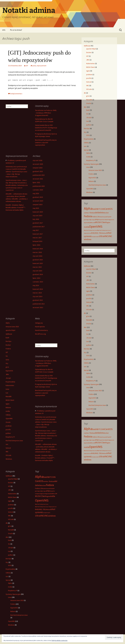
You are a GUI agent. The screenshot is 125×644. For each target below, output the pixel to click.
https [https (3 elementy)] (97, 219)
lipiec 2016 (36, 245)
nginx (88, 71)
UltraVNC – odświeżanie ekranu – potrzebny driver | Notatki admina (16, 196)
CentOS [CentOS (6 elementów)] (108, 209)
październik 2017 (39, 227)
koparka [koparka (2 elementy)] (101, 220)
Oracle (89, 103)
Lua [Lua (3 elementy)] (90, 222)
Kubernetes (90, 63)
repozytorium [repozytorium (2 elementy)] (88, 233)
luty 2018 (36, 219)
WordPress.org (40, 334)
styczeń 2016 (37, 256)
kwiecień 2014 (38, 289)
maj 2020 (36, 193)
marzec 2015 (37, 267)
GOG (88, 135)
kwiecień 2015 (38, 263)
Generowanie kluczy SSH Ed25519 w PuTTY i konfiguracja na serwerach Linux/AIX (46, 128)
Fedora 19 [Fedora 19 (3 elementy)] (95, 217)
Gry (85, 132)
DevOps (87, 128)
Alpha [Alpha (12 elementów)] (88, 208)
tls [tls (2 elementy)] (98, 237)
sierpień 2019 (37, 205)
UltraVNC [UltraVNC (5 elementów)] (104, 236)
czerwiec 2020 (38, 190)
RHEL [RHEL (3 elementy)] (93, 233)
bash (88, 110)
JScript (89, 117)
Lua (87, 121)
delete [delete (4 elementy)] (101, 213)
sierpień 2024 (37, 168)
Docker (89, 52)
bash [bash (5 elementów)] (95, 209)
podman (89, 74)
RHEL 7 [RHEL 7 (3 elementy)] (97, 233)
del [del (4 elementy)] (96, 213)
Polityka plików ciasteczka (59, 640)
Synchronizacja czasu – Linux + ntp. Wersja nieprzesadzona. (16, 174)
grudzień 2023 (38, 171)
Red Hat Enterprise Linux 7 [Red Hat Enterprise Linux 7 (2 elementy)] (104, 230)
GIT (27, 66)
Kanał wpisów (40, 327)
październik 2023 (39, 175)
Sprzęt (86, 150)
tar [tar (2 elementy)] (92, 237)
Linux (88, 167)
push (34, 66)
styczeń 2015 (37, 271)
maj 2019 (36, 208)
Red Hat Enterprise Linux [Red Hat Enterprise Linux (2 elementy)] (91, 230)
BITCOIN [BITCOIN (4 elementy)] (101, 209)
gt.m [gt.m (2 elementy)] (92, 220)
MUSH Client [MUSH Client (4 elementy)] (101, 222)
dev (85, 107)
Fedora (91, 174)
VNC (88, 86)
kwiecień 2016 (38, 249)
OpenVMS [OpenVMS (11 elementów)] (96, 226)
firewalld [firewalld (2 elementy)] (105, 217)
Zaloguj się (39, 323)
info (4, 30)
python (89, 125)
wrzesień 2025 (38, 164)
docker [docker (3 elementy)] (106, 213)
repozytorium (41, 66)
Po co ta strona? (16, 30)
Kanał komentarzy (41, 330)
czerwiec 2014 (38, 282)
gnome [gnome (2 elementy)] (86, 220)
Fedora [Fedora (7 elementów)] (88, 216)
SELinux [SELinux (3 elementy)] (102, 233)
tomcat (89, 82)
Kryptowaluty (89, 139)
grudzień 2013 (38, 300)
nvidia (88, 157)
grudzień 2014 (38, 274)
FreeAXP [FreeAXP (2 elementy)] (109, 217)
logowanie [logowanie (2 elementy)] (111, 220)
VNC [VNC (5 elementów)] (110, 236)
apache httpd (91, 49)
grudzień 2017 (38, 223)
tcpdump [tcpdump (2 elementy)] (95, 237)
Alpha (88, 153)
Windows (89, 192)
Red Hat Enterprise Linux (97, 185)
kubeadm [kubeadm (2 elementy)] (106, 220)
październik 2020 (39, 186)
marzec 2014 (37, 293)
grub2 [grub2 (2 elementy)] (89, 220)
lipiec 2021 (36, 182)
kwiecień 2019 (38, 212)
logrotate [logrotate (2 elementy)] (86, 223)
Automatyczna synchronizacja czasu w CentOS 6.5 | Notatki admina (16, 169)
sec (85, 146)
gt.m (88, 96)
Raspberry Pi (91, 160)
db (85, 93)
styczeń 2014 (37, 296)
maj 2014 (36, 285)
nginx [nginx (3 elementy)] (108, 222)
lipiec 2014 (36, 278)
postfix (89, 78)
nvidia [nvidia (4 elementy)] (86, 227)
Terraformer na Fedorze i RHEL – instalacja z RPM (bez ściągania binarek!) (46, 113)
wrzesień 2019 (38, 201)
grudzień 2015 (38, 260)
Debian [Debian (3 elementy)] (93, 213)
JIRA (88, 60)
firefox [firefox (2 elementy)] (101, 217)
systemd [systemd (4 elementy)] (88, 236)
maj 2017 (36, 230)
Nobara (91, 181)
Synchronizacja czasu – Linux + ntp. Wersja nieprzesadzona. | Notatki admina (16, 183)
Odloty (86, 143)
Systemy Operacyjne (91, 164)
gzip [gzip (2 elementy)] (94, 220)
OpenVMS (90, 189)
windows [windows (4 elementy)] (88, 239)
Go (87, 114)
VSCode (89, 89)
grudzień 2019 (38, 197)
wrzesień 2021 (38, 179)
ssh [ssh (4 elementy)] (108, 233)
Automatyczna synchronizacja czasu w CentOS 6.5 (17, 188)
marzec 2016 (37, 252)
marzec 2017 (37, 238)
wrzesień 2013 (38, 307)
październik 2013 (39, 304)
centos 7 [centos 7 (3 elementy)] (87, 213)
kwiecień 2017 (38, 234)
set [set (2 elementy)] (106, 233)
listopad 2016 (37, 241)
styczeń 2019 (37, 216)
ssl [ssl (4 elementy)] (110, 233)
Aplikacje (87, 46)
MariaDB (89, 100)
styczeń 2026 (37, 160)
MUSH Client (90, 67)
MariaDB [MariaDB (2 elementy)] (93, 223)
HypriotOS (92, 178)
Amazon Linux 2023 (95, 170)
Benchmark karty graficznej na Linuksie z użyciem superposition (46, 142)
